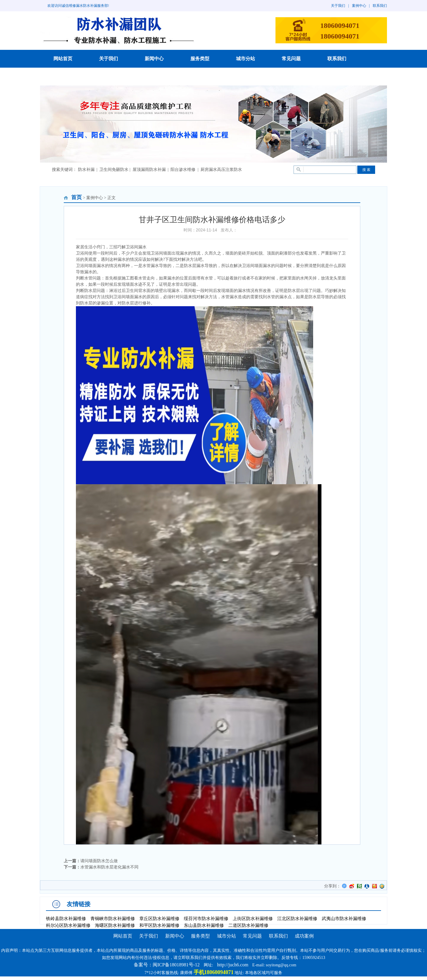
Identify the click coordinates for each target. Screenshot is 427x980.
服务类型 (200, 59)
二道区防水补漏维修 (248, 925)
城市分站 (246, 59)
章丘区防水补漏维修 (159, 919)
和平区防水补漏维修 (159, 925)
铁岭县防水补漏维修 (66, 919)
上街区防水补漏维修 (253, 919)
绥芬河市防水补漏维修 (206, 919)
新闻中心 (154, 59)
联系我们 (380, 6)
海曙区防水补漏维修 (115, 925)
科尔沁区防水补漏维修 (68, 925)
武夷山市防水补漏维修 (344, 919)
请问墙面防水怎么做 (99, 861)
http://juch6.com (233, 965)
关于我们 (338, 6)
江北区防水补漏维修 (297, 919)
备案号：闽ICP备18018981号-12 (167, 965)
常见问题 (291, 59)
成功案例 (63, 76)
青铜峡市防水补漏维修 (113, 919)
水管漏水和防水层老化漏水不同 (109, 867)
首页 (77, 197)
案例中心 (359, 6)
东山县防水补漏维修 (204, 925)
